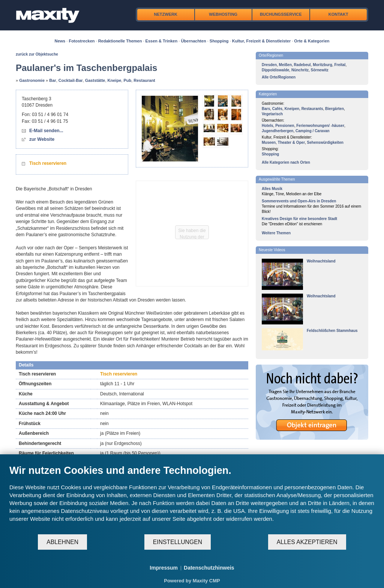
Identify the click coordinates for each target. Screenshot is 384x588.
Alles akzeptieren (307, 542)
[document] (192, 499)
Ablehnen (62, 542)
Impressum (164, 568)
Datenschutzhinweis (209, 568)
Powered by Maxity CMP (192, 581)
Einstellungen (178, 542)
